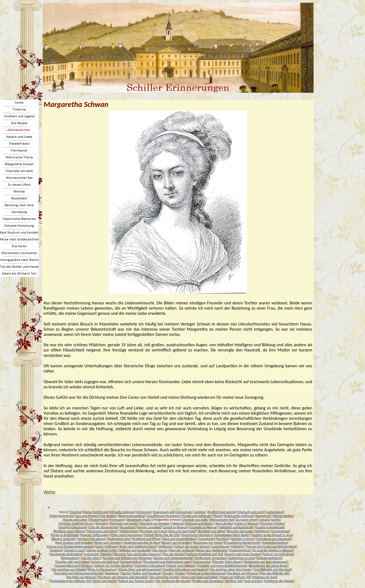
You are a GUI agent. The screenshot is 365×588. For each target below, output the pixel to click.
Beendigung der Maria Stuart (269, 566)
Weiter (50, 492)
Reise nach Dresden (108, 543)
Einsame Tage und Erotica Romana (137, 554)
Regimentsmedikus (132, 516)
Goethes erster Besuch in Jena (272, 535)
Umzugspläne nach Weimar (74, 566)
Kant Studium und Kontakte (74, 543)
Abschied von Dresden (155, 523)
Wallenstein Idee (119, 539)
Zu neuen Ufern (247, 520)
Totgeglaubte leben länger (232, 535)
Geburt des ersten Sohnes (192, 546)
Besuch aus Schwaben (177, 543)
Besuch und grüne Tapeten (243, 554)
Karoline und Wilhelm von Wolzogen (127, 558)
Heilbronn (165, 546)
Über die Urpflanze (182, 550)
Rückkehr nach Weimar (69, 531)
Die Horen (160, 550)
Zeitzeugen (144, 512)
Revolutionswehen (275, 543)
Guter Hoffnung (107, 546)
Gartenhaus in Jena (242, 558)
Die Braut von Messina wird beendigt (123, 577)
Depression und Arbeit (102, 531)
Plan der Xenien (173, 554)
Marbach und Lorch (251, 512)
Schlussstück (202, 562)
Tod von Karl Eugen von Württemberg (271, 546)
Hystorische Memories (197, 535)
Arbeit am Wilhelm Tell (235, 577)
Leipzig (264, 520)
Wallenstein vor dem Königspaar (266, 562)
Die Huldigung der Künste (173, 581)
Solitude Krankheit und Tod (205, 554)
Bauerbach (263, 516)
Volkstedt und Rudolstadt (236, 527)
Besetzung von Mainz (208, 543)
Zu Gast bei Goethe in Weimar (273, 550)
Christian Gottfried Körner (76, 523)
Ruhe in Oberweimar (102, 569)
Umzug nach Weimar (181, 566)
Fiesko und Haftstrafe (197, 516)
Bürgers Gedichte (64, 539)
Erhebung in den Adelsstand (206, 573)
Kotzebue (112, 573)
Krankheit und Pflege (147, 539)
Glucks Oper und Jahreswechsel (140, 569)
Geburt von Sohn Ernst (278, 554)
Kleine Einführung (96, 512)
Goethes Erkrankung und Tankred (186, 569)
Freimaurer (117, 520)
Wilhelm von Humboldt (135, 550)
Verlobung (262, 531)
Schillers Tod (234, 581)
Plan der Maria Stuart (227, 562)
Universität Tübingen (98, 554)
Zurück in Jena (75, 550)
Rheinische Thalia (139, 520)
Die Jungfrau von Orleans (69, 569)
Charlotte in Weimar (203, 527)
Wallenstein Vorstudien (211, 558)
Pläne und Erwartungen (127, 535)
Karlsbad (223, 539)
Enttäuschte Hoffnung (239, 516)
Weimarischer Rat (222, 520)
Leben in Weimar (247, 523)
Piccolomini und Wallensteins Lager (167, 562)
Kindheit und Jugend (221, 512)
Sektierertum (129, 531)
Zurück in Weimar (175, 527)
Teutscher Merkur (272, 523)
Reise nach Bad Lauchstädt (200, 577)
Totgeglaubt (206, 539)
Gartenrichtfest (131, 562)
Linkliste (200, 512)
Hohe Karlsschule (62, 516)
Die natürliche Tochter (165, 577)
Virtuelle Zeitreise (122, 512)
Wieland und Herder (199, 523)
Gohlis (276, 520)
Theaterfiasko (98, 520)
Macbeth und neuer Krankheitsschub (222, 566)
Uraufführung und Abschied (273, 569)
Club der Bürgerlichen (103, 527)
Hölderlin (237, 546)
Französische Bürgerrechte (242, 543)
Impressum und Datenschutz (173, 512)
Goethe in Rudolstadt (270, 527)
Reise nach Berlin (105, 581)
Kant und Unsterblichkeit (179, 539)
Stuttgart (57, 550)
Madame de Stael (265, 577)
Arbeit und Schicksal (105, 562)
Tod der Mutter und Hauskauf (141, 573)
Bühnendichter (283, 516)
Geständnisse (281, 531)
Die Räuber (109, 516)
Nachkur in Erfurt (243, 539)
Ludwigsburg (275, 512)
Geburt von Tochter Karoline (113, 566)
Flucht (218, 516)
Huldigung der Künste (279, 581)
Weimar (178, 523)
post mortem (253, 581)
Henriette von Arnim (124, 523)
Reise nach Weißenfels (212, 550)
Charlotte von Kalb (195, 520)
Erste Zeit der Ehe (168, 535)
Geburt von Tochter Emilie (136, 581)
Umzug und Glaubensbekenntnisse (70, 546)
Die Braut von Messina (243, 573)
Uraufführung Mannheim (164, 516)
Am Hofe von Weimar (81, 577)
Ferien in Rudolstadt (65, 535)
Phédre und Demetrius (208, 581)
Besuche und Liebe (240, 531)
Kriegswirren (70, 558)
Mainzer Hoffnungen (95, 535)
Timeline (76, 512)
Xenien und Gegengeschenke (173, 558)
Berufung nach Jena (153, 531)
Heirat (149, 535)
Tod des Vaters (91, 558)
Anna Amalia (224, 523)
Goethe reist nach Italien (72, 562)
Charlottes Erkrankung (150, 566)
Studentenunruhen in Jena (141, 543)
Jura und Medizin (87, 516)
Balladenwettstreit (269, 558)
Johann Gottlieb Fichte (102, 550)
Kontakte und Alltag (212, 531)
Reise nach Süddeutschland (138, 546)
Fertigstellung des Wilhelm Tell (70, 581)
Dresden (102, 523)
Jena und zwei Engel (182, 531)
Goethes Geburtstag (73, 527)
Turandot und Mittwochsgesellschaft (79, 573)
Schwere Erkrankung (91, 539)
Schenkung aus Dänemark (274, 539)
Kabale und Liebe (75, 520)
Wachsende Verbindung (66, 554)
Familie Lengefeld (149, 527)
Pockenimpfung (240, 550)
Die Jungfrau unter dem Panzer (231, 569)
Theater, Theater (174, 573)
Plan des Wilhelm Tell (275, 573)
